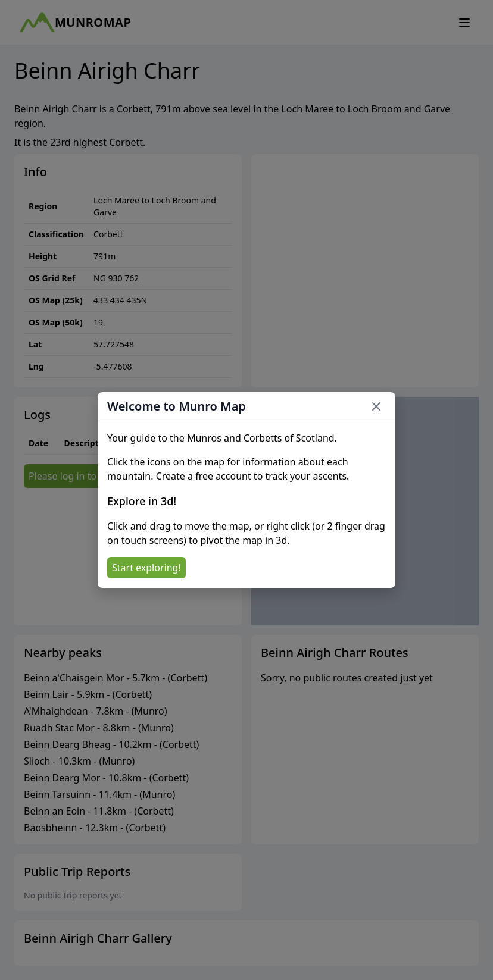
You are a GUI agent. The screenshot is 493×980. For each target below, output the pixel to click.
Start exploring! (146, 568)
